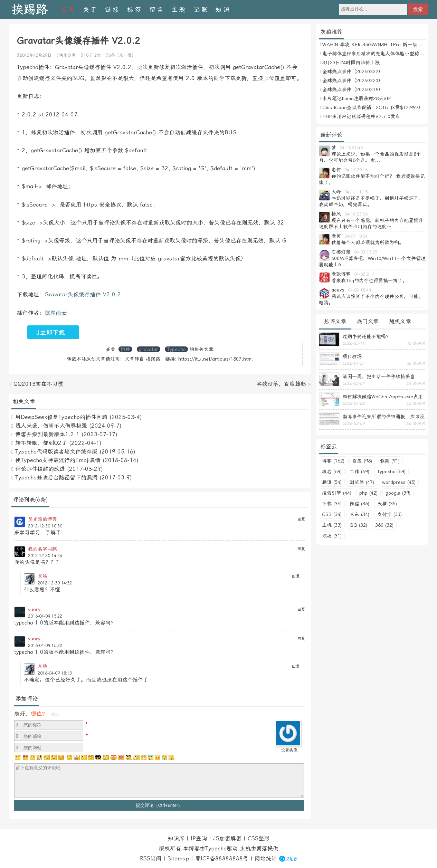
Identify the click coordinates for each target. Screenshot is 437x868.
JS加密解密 (227, 838)
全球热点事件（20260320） (353, 80)
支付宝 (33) (389, 514)
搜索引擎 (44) (337, 493)
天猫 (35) (387, 504)
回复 (301, 519)
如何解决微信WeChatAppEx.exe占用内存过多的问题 (383, 397)
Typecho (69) (391, 471)
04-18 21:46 (351, 148)
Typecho (176, 349)
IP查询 (199, 838)
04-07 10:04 (356, 236)
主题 (179, 9)
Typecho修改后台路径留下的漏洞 (56, 478)
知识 (223, 9)
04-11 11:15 (356, 192)
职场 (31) (332, 536)
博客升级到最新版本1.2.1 (47, 434)
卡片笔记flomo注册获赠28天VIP (357, 98)
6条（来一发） (122, 55)
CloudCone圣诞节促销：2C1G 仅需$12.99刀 (371, 107)
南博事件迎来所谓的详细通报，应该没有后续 (383, 417)
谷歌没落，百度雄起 (281, 384)
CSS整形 (259, 838)
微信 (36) (359, 504)
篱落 (262, 848)
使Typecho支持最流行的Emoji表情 (58, 460)
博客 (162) (333, 461)
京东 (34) (359, 514)
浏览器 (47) (362, 482)
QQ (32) (358, 525)
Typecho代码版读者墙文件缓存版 (56, 452)
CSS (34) (332, 514)
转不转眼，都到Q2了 (41, 443)
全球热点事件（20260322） (353, 71)
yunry (34, 609)
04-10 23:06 (356, 214)
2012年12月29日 (36, 55)
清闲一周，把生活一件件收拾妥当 (379, 376)
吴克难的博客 (42, 519)
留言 (157, 9)
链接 (113, 9)
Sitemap (178, 859)
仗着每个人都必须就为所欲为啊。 (368, 242)
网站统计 (266, 859)
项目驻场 (352, 356)
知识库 (176, 838)
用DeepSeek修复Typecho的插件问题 (61, 417)
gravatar (149, 349)
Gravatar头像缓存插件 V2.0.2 (83, 294)
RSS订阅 (151, 859)
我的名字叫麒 (42, 549)
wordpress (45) (399, 482)
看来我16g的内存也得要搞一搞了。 (369, 280)
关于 (91, 9)
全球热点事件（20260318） (353, 89)
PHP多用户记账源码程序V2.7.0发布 (361, 116)
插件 (125, 349)
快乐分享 (67, 55)
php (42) (368, 493)
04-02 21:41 (366, 274)
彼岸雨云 (56, 313)
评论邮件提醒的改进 (40, 469)
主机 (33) (332, 525)
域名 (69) (332, 471)
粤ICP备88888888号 (222, 859)
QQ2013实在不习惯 (38, 384)
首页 (68, 9)
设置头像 (289, 750)
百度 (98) (362, 461)
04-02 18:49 (359, 290)
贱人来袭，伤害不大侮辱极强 (51, 426)
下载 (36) (332, 504)
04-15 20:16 (356, 170)
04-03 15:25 (366, 252)
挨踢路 (30, 9)
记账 (201, 9)
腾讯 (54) (332, 482)
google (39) (398, 493)
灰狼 (42, 576)
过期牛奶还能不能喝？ (367, 336)
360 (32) (384, 525)
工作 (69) (359, 471)
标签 (135, 9)
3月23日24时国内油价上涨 (351, 63)
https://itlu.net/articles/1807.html (215, 359)
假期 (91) (390, 461)
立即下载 (51, 332)
